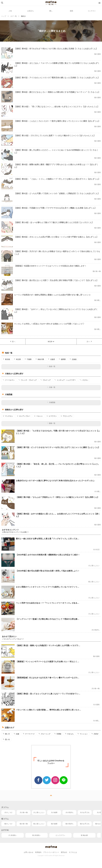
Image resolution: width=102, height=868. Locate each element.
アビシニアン (66, 416)
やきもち (69, 734)
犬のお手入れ (85, 812)
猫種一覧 (51, 423)
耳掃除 (58, 734)
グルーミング (44, 734)
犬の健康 (54, 812)
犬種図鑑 (51, 402)
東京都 (6, 359)
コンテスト (92, 11)
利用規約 (38, 852)
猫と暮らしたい (39, 824)
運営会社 (64, 852)
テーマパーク (29, 734)
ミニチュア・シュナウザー (65, 380)
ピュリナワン (60, 835)
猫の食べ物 (24, 824)
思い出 (6, 739)
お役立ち (31, 11)
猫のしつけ (8, 824)
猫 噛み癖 (84, 835)
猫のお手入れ (85, 824)
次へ (89, 341)
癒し (51, 11)
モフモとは (73, 852)
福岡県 (62, 359)
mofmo (51, 3)
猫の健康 (54, 824)
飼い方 (6, 734)
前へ (13, 341)
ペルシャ (38, 416)
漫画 (71, 11)
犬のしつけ (8, 812)
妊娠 (16, 734)
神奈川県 (40, 359)
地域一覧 (51, 366)
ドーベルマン (9, 380)
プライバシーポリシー (51, 852)
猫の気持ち (69, 824)
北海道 (73, 359)
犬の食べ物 (24, 812)
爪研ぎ (95, 734)
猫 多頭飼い (36, 835)
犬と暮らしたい (39, 812)
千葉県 (28, 359)
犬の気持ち (69, 812)
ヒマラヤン (52, 416)
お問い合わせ (29, 852)
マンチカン (8, 416)
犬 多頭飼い (13, 835)
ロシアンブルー (24, 416)
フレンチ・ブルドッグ (28, 380)
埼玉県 (17, 359)
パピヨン (84, 380)
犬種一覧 (51, 387)
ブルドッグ (45, 380)
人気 (10, 11)
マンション (83, 734)
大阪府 (51, 359)
